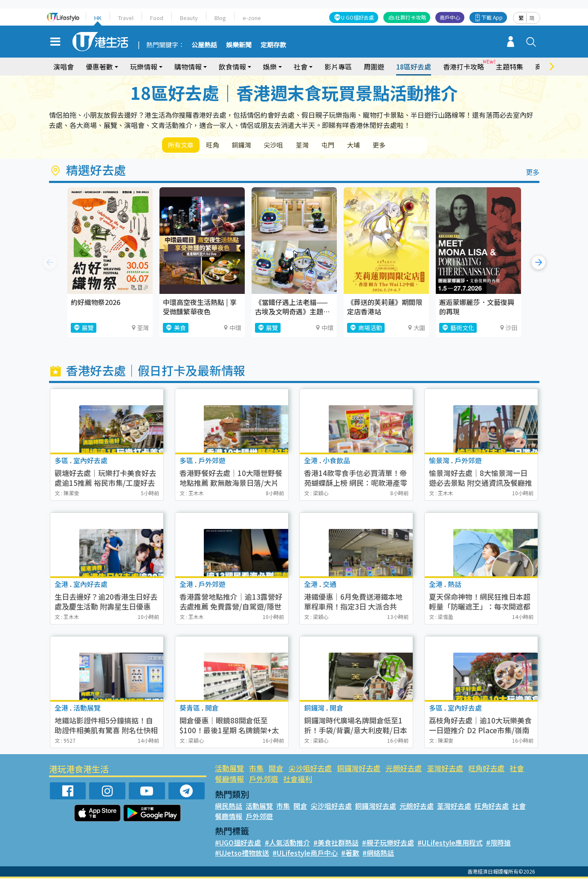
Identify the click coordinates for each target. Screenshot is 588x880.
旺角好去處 (486, 770)
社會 (301, 67)
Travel (126, 18)
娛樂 (270, 67)
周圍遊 (374, 67)
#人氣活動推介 (287, 844)
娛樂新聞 (239, 45)
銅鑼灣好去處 (359, 770)
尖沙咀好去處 (310, 770)
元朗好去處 (404, 770)
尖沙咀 (290, 145)
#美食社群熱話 (336, 844)
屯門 (353, 145)
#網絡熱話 (378, 854)
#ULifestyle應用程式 (450, 844)
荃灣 (323, 145)
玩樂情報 (144, 67)
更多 (413, 145)
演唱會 (64, 67)
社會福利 (298, 780)
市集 (256, 770)
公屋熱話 (204, 45)
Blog (220, 18)
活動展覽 (229, 770)
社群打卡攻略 (411, 17)
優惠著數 (99, 67)
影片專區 (338, 67)
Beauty (189, 18)
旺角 (220, 145)
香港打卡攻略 (463, 67)
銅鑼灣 (253, 145)
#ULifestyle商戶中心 (305, 854)
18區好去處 (414, 67)
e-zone (252, 18)
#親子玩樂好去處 (388, 844)
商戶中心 (450, 17)
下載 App (492, 17)
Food (157, 18)
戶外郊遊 (264, 780)
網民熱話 (229, 807)
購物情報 (188, 67)
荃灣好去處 (445, 770)
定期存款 (273, 45)
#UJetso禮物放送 (242, 854)
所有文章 (183, 145)
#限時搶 (498, 844)
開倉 (276, 770)
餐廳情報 (229, 780)
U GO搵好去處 (358, 17)
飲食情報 (232, 67)
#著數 (350, 854)
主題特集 (510, 67)
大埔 (383, 145)
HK (98, 18)
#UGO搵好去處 (238, 844)
